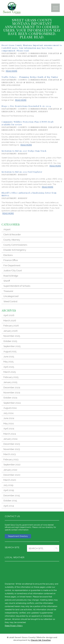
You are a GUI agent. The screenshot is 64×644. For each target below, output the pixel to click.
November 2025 (12, 336)
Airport (7, 229)
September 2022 (12, 464)
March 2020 (10, 480)
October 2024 (10, 398)
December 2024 (12, 387)
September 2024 (12, 403)
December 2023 (12, 444)
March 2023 (10, 454)
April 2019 (9, 490)
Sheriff (43, 56)
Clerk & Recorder (12, 234)
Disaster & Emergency (15, 250)
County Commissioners (32, 53)
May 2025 (8, 362)
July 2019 (8, 485)
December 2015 (12, 495)
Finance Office (11, 260)
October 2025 (10, 341)
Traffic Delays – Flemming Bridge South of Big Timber (30, 77)
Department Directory (18, 536)
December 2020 (12, 475)
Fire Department (27, 56)
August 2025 (10, 351)
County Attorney (12, 240)
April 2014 (9, 506)
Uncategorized (11, 85)
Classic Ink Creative (41, 640)
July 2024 (8, 413)
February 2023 (11, 459)
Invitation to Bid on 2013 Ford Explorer (22, 172)
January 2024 (10, 439)
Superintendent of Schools (17, 286)
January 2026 (10, 331)
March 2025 (10, 372)
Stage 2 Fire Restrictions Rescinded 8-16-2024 (26, 106)
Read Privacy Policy (14, 626)
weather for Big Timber (58, 571)
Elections (8, 255)
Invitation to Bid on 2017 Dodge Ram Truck (24, 151)
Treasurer (8, 291)
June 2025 (9, 356)
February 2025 (11, 377)
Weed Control (10, 301)
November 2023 (12, 449)
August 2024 (10, 408)
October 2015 (10, 500)
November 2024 (12, 392)
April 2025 (9, 367)
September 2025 (12, 346)
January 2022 (10, 470)
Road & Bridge (25, 82)
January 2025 (10, 382)
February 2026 (11, 326)
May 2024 (8, 423)
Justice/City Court (13, 270)
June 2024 (9, 418)
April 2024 (9, 428)
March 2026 (10, 320)
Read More (12, 71)
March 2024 (10, 434)
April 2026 (9, 315)
